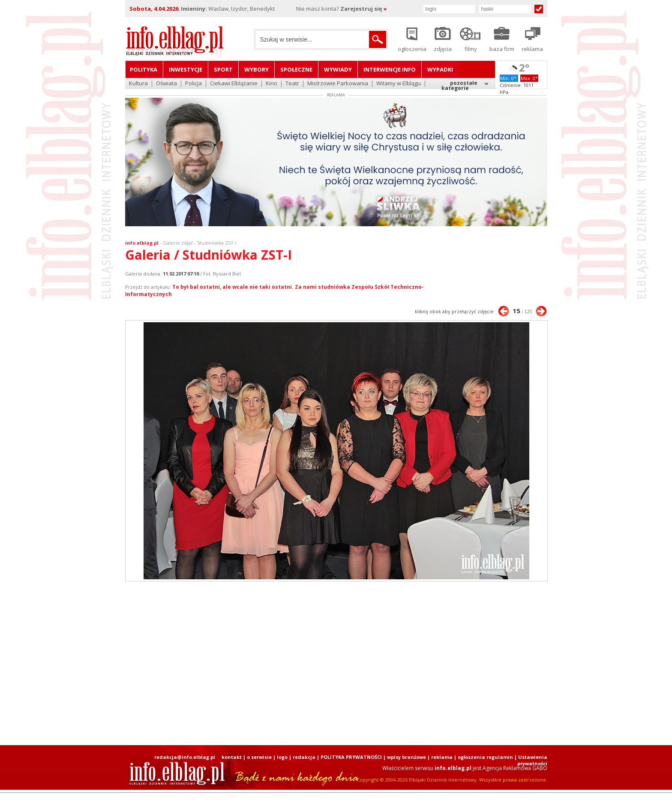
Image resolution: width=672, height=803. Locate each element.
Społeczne (296, 69)
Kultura (138, 84)
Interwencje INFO (390, 69)
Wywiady (338, 69)
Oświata (166, 84)
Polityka (144, 69)
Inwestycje (186, 69)
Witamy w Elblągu (399, 84)
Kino (271, 84)
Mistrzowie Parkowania (338, 84)
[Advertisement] (336, 663)
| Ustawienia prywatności (531, 760)
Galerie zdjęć (178, 243)
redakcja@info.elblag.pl (185, 757)
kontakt (232, 757)
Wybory (256, 69)
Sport (223, 69)
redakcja (304, 757)
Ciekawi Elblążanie (234, 84)
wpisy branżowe (406, 757)
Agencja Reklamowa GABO (515, 768)
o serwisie (259, 757)
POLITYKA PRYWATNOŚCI (351, 757)
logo (282, 757)
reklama (442, 757)
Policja (193, 84)
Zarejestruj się (364, 9)
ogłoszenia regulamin (485, 757)
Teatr (292, 84)
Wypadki (440, 69)
